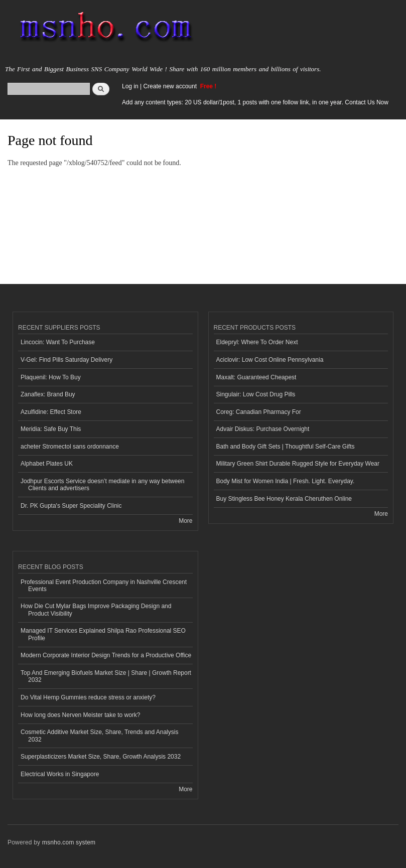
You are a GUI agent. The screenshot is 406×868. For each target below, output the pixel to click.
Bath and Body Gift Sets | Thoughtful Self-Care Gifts (286, 447)
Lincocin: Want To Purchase (58, 342)
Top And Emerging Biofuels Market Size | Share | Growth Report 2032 (106, 676)
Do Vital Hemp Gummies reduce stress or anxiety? (88, 697)
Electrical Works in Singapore (60, 774)
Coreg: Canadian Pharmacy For (259, 412)
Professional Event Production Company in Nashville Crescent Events (104, 586)
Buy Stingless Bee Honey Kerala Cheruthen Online (284, 499)
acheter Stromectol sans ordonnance (70, 447)
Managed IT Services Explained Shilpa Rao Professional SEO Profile (103, 634)
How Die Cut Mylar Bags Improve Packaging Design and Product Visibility (96, 610)
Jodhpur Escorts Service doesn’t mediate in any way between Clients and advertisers (102, 485)
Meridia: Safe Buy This (51, 429)
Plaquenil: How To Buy (51, 377)
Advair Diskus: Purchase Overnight (263, 429)
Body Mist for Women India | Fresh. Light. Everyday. (286, 481)
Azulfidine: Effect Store (51, 412)
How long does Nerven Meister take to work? (80, 715)
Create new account (171, 86)
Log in (130, 86)
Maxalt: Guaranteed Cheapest (256, 377)
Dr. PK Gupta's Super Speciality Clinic (71, 506)
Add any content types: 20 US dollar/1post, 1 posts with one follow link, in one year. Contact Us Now (255, 102)
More (185, 521)
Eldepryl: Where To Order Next (257, 342)
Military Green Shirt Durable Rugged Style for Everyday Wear (298, 464)
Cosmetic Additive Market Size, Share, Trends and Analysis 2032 (99, 736)
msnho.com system (69, 842)
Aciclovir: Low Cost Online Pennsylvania (270, 360)
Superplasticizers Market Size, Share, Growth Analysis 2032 (101, 757)
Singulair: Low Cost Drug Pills (256, 394)
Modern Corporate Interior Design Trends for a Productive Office (106, 655)
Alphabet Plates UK (47, 464)
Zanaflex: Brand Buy (48, 394)
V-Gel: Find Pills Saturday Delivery (66, 360)
